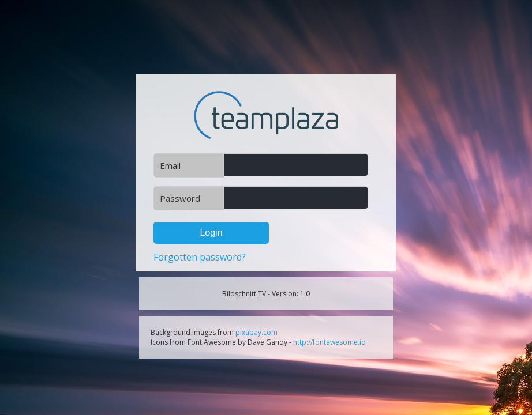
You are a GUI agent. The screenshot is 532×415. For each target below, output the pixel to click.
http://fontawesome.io (329, 342)
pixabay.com (256, 332)
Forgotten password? (200, 257)
